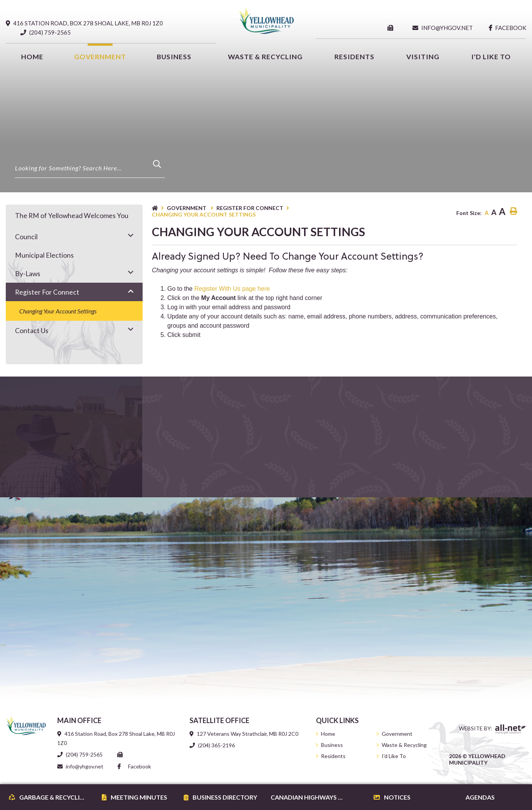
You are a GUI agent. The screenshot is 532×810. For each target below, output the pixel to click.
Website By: (493, 729)
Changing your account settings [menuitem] (58, 311)
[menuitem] (32, 57)
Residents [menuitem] (354, 57)
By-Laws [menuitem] (28, 274)
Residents (333, 756)
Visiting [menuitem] (423, 57)
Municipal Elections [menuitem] (44, 255)
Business (332, 745)
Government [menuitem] (100, 57)
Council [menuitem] (26, 237)
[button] (131, 235)
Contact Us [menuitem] (32, 331)
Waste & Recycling (404, 745)
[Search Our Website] (90, 168)
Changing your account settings (204, 214)
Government (187, 208)
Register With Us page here (232, 289)
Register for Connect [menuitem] (47, 292)
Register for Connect (250, 208)
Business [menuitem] (174, 57)
